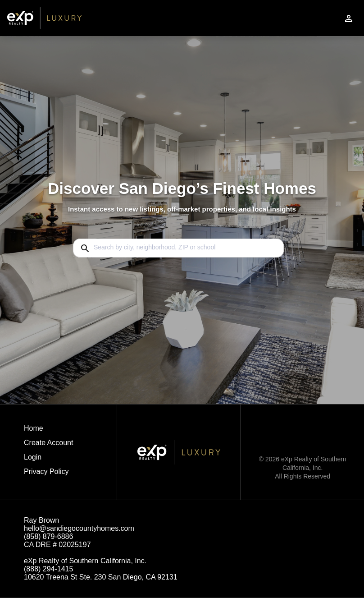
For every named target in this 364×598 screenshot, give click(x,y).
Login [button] (33, 457)
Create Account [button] (48, 443)
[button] (48, 460)
